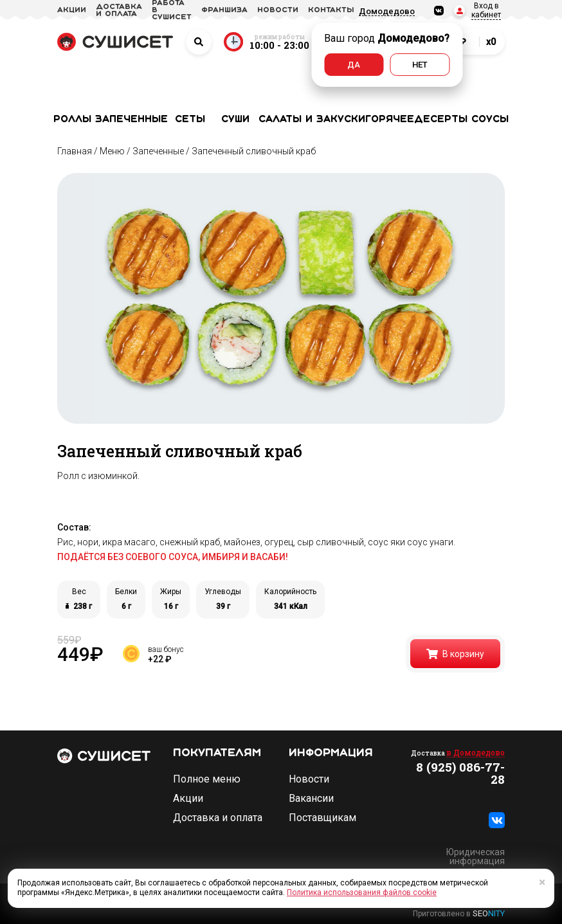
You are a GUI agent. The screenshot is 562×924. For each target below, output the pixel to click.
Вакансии (311, 799)
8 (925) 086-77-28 (460, 773)
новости (278, 10)
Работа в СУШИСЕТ (172, 10)
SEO (489, 913)
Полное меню (207, 779)
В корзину (455, 654)
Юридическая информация (476, 856)
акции (72, 10)
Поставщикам (322, 818)
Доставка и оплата (218, 818)
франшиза (224, 10)
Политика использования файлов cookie (362, 892)
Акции (188, 799)
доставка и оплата (119, 11)
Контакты (331, 10)
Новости (309, 779)
